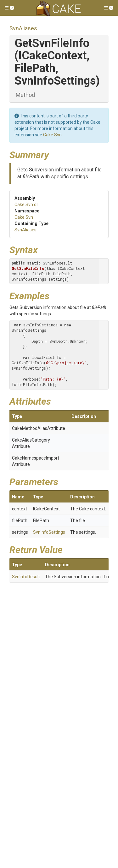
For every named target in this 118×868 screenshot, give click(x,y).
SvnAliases (23, 28)
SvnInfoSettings (49, 532)
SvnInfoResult (26, 577)
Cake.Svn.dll (26, 205)
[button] (9, 8)
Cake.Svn (52, 135)
